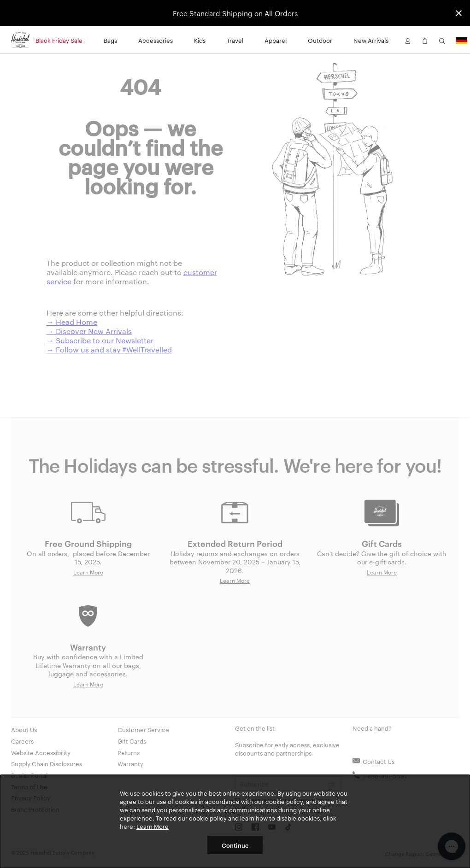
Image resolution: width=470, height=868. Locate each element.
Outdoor (320, 40)
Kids (200, 40)
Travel (235, 40)
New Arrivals (371, 40)
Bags (110, 40)
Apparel (276, 40)
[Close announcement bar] (459, 13)
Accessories (156, 40)
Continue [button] (235, 845)
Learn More (153, 826)
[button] (408, 40)
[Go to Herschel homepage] (20, 40)
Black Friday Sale (59, 40)
